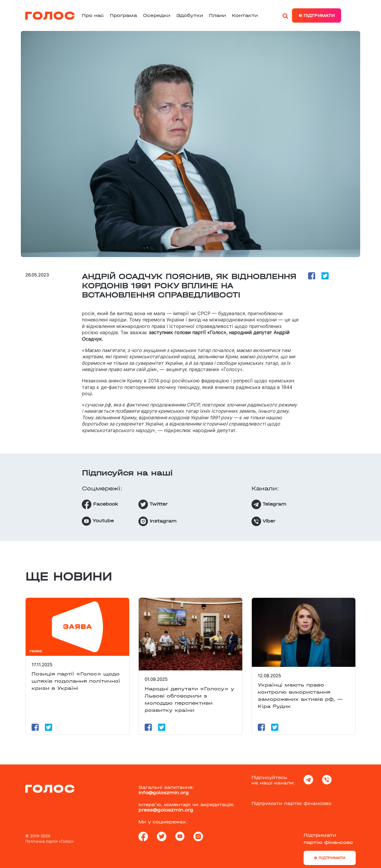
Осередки (157, 15)
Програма (123, 15)
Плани (217, 15)
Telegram (269, 504)
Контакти (245, 15)
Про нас (93, 15)
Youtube (98, 521)
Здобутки (190, 15)
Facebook (100, 504)
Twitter (153, 504)
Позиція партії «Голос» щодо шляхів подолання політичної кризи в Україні (76, 681)
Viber (263, 521)
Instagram (157, 521)
